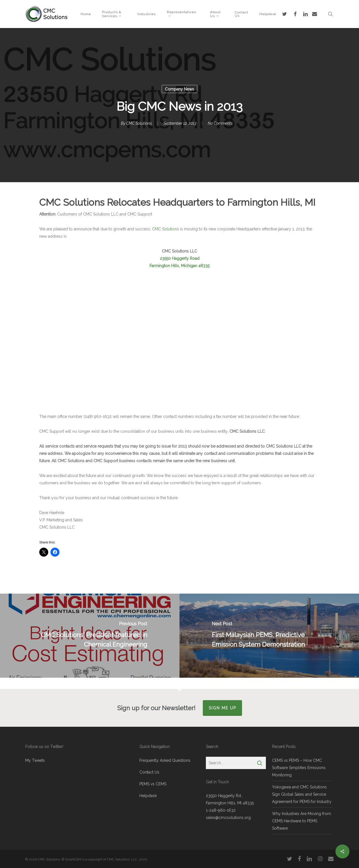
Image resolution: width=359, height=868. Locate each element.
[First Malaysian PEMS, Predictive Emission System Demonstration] (269, 636)
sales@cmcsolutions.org (228, 818)
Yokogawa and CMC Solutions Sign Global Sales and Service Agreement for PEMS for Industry (302, 794)
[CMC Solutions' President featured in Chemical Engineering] (90, 636)
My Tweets (35, 760)
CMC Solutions (139, 123)
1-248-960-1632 (221, 810)
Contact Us (149, 772)
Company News (179, 89)
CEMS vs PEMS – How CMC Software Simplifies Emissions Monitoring (299, 768)
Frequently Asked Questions (165, 760)
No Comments (220, 123)
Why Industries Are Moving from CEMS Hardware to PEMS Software (302, 821)
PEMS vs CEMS (153, 784)
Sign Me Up (222, 708)
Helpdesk (148, 796)
